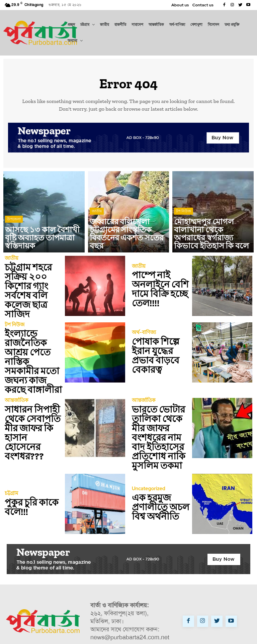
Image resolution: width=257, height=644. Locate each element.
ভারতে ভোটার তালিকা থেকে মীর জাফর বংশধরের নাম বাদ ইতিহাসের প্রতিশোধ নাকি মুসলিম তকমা (161, 416)
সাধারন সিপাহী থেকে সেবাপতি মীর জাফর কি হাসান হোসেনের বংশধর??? (31, 416)
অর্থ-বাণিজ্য (143, 337)
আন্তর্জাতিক (15, 392)
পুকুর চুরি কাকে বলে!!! (28, 480)
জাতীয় (97, 228)
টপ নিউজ (183, 228)
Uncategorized (147, 464)
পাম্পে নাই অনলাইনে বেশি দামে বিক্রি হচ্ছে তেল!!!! (156, 289)
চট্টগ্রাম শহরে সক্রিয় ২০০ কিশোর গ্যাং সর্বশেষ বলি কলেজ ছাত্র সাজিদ (25, 289)
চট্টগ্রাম (11, 468)
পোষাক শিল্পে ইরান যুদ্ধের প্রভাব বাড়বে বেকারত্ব (161, 353)
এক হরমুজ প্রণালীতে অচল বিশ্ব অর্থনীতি (157, 480)
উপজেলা (14, 233)
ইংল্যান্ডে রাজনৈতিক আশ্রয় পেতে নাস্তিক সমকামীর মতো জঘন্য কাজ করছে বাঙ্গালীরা (33, 353)
